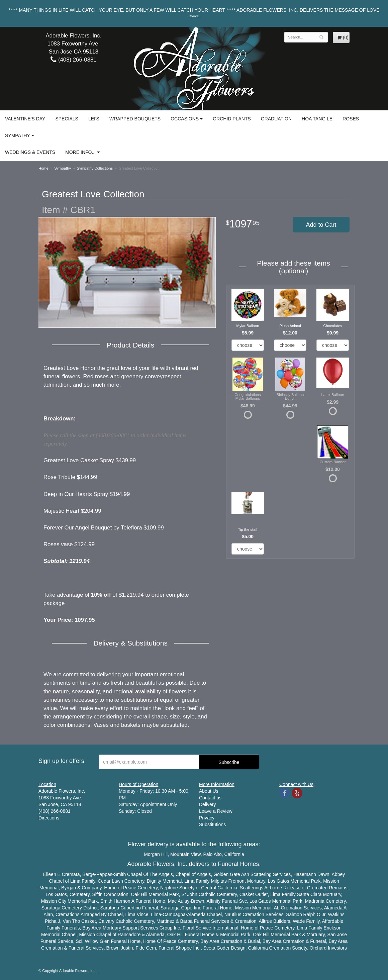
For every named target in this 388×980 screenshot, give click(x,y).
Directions (49, 818)
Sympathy (18, 135)
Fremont (237, 881)
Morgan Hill (156, 854)
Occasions (185, 119)
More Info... (80, 152)
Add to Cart (321, 225)
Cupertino (131, 908)
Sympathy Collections (95, 168)
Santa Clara (309, 894)
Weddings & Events (30, 152)
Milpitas (219, 881)
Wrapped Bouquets (135, 119)
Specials (67, 119)
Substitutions (212, 824)
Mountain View (185, 854)
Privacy (207, 818)
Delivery (208, 804)
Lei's (94, 119)
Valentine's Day (25, 119)
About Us (209, 791)
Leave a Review (216, 811)
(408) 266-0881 (73, 60)
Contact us (210, 798)
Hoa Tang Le (317, 119)
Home (43, 168)
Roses (351, 119)
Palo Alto (213, 854)
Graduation (276, 119)
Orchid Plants (232, 119)
